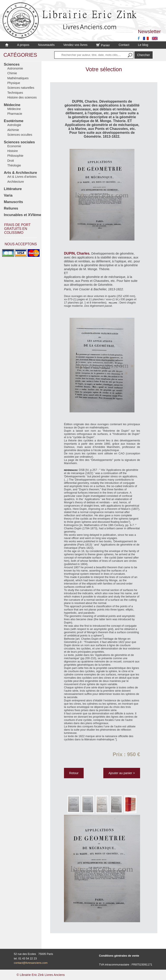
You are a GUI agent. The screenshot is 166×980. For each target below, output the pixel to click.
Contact (124, 45)
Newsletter (149, 31)
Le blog (143, 45)
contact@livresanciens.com (31, 963)
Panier (103, 45)
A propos (23, 45)
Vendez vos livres (75, 45)
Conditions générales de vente (119, 956)
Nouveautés (46, 45)
